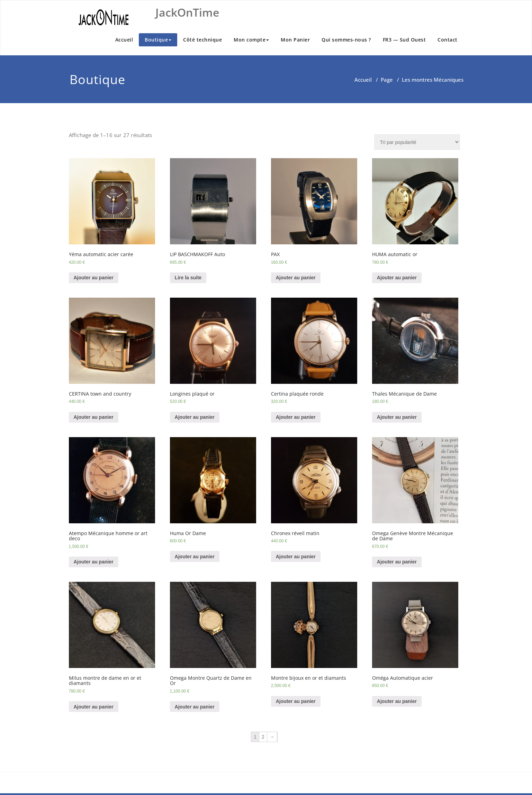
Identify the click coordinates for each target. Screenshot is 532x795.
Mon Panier (295, 40)
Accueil (124, 40)
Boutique (158, 40)
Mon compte (251, 40)
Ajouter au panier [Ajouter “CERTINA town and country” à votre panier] (94, 417)
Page (387, 80)
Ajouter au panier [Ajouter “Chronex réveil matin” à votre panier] (296, 557)
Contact (448, 40)
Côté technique (202, 40)
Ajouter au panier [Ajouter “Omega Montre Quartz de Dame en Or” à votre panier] (195, 707)
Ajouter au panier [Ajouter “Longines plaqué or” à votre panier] (195, 417)
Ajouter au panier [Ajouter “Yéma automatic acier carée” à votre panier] (94, 278)
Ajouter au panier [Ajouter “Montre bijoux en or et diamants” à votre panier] (296, 701)
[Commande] (417, 142)
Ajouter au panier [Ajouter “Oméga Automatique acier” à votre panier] (397, 701)
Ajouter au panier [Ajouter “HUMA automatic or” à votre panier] (397, 278)
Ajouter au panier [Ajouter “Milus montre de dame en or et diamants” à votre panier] (94, 707)
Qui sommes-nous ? (346, 40)
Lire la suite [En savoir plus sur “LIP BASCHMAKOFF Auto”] (188, 278)
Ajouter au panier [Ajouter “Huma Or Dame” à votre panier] (195, 557)
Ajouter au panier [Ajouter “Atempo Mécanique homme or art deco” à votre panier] (94, 562)
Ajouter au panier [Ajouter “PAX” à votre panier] (296, 278)
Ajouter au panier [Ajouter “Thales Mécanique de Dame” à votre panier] (397, 417)
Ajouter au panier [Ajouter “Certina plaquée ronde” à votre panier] (296, 417)
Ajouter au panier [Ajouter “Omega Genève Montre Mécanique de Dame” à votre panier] (397, 562)
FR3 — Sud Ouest (404, 40)
